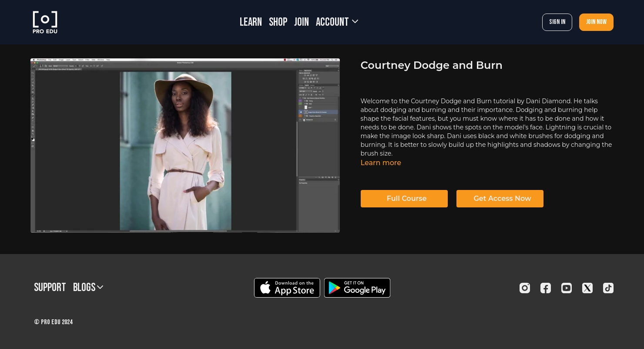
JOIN (302, 22)
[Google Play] (357, 288)
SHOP (278, 22)
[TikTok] (608, 288)
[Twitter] (587, 288)
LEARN (251, 22)
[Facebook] (546, 288)
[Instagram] (525, 288)
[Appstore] (287, 288)
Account (337, 22)
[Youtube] (567, 288)
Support (50, 288)
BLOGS (88, 288)
